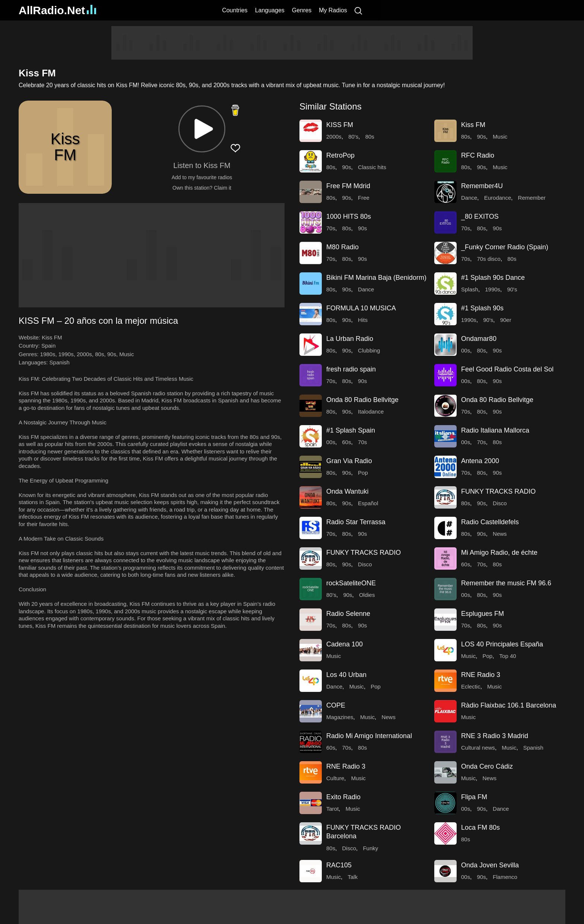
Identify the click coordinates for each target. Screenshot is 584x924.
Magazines (340, 717)
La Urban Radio (350, 339)
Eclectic (471, 686)
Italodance (371, 412)
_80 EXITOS (480, 216)
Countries (235, 10)
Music (126, 354)
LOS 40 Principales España (502, 644)
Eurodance (498, 198)
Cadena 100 (345, 644)
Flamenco (505, 877)
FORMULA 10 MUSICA (361, 308)
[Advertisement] (292, 43)
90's (512, 289)
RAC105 (339, 865)
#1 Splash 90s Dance (493, 278)
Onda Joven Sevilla (490, 865)
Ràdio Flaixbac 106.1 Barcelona (509, 705)
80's (353, 137)
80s (99, 354)
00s (466, 350)
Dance (469, 198)
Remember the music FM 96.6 (506, 583)
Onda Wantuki (347, 491)
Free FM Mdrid (348, 186)
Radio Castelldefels (490, 522)
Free (364, 198)
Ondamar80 (479, 339)
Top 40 (508, 656)
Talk (353, 877)
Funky (370, 848)
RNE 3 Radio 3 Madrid (495, 736)
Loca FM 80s (480, 828)
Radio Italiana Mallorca (495, 430)
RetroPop (340, 155)
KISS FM (340, 125)
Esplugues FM (483, 614)
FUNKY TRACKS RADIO (498, 491)
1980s (48, 354)
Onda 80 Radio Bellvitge (362, 400)
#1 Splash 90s (482, 308)
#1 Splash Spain (351, 430)
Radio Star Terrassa (356, 522)
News (500, 534)
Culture (335, 778)
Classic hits (372, 167)
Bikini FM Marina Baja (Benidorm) (376, 278)
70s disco (489, 259)
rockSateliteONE (351, 583)
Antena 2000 (480, 461)
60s (347, 442)
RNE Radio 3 (481, 675)
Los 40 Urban (346, 675)
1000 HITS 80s (349, 216)
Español (368, 503)
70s (331, 228)
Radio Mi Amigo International (369, 736)
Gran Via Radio (349, 461)
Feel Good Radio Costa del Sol (507, 369)
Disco (500, 503)
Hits (363, 320)
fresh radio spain (351, 369)
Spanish (60, 362)
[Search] (358, 10)
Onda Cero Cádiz (487, 766)
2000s (84, 354)
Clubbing (369, 350)
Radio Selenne (348, 614)
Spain (48, 346)
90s (112, 354)
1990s (66, 354)
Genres (302, 10)
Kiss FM (473, 125)
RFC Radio (478, 155)
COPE (336, 705)
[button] (202, 129)
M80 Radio (342, 247)
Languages (270, 10)
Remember (532, 198)
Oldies (367, 595)
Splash (470, 289)
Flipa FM (474, 797)
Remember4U (482, 186)
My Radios (333, 10)
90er (506, 320)
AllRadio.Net (57, 10)
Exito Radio (343, 797)
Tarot (332, 809)
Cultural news (478, 748)
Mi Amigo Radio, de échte (499, 553)
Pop (363, 473)
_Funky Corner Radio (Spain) (505, 247)
